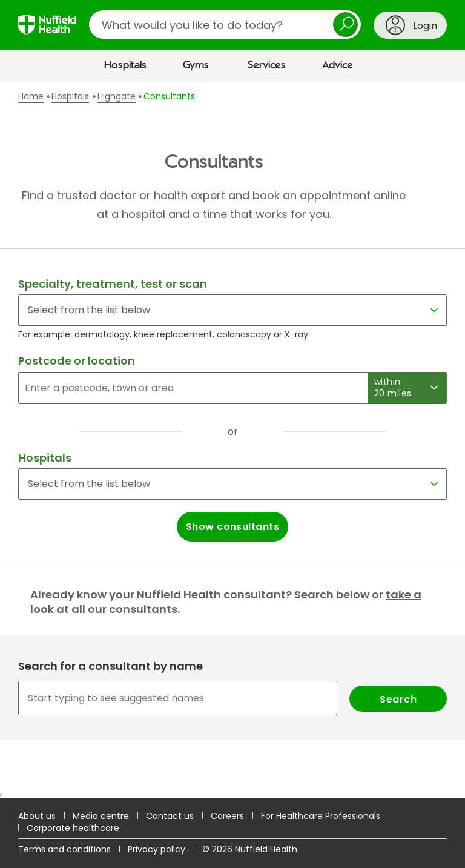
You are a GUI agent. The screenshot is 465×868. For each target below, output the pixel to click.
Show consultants (233, 527)
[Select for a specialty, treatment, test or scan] (232, 310)
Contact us (170, 816)
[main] (232, 440)
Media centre (101, 816)
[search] (225, 25)
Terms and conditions (64, 849)
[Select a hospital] (232, 484)
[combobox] (232, 698)
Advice (338, 65)
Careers (227, 816)
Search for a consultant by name (110, 666)
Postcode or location (77, 361)
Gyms (196, 65)
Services (267, 65)
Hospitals (125, 65)
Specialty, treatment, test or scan (113, 284)
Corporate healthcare (73, 828)
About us (37, 816)
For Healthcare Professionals (321, 816)
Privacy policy (157, 849)
